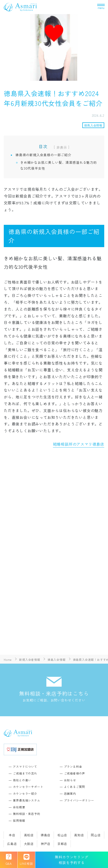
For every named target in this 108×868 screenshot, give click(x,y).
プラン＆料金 (73, 766)
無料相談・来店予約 (26, 814)
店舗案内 (70, 793)
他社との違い (22, 780)
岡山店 (96, 835)
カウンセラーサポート (28, 787)
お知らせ (70, 780)
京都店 (62, 844)
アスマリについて (25, 766)
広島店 (12, 844)
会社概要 (19, 807)
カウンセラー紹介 (25, 793)
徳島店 (46, 835)
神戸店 (46, 844)
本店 (12, 835)
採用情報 (19, 820)
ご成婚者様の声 (75, 773)
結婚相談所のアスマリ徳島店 (79, 444)
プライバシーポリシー (79, 800)
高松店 (29, 835)
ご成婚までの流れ (25, 773)
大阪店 (29, 844)
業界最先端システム (26, 800)
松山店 (62, 835)
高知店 (79, 835)
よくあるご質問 (75, 787)
